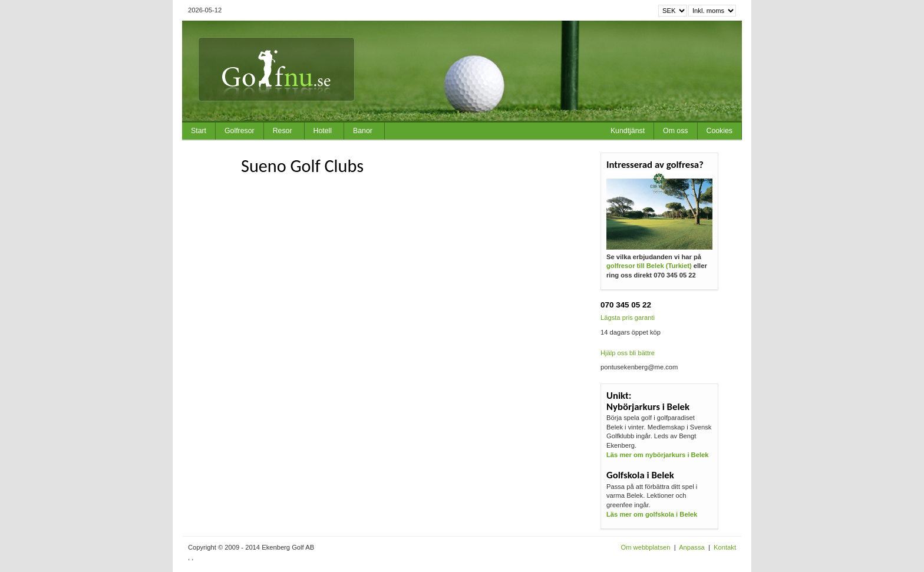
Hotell (323, 131)
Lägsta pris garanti (628, 318)
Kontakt (725, 547)
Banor (363, 131)
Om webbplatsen (645, 547)
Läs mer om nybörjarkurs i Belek (657, 455)
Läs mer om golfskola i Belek (652, 514)
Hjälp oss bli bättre (628, 353)
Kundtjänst (628, 131)
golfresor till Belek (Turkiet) (649, 266)
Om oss (675, 131)
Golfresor (240, 131)
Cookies (720, 131)
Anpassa (692, 547)
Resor (283, 131)
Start (199, 131)
